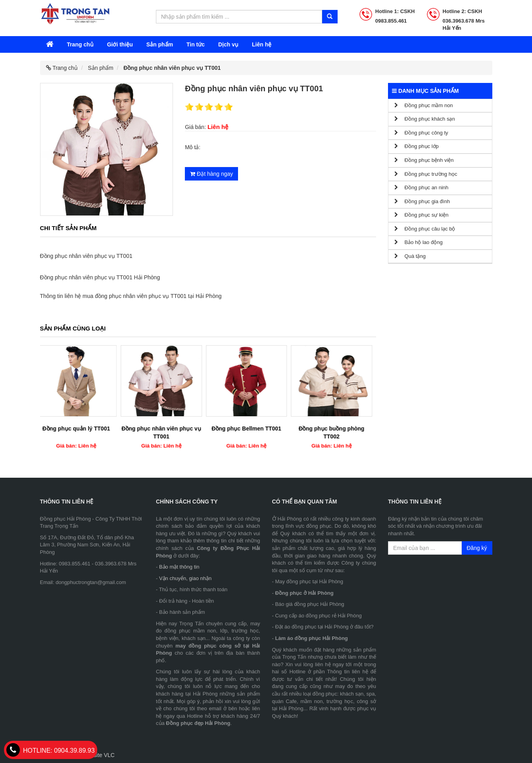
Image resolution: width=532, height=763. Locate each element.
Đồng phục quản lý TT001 (81, 429)
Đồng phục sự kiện (421, 215)
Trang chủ (80, 44)
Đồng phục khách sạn (425, 119)
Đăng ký (477, 548)
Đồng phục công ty (421, 133)
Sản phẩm (160, 44)
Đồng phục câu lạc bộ (425, 229)
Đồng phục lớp (417, 146)
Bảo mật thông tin (179, 567)
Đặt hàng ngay (211, 174)
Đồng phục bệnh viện (424, 160)
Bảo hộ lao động (419, 242)
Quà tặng (410, 256)
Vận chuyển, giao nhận (185, 578)
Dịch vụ (228, 44)
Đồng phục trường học (426, 174)
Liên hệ (262, 44)
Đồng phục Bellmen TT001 (251, 429)
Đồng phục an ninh (421, 187)
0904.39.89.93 (51, 751)
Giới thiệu (120, 44)
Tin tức (196, 44)
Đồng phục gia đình (422, 201)
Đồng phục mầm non (424, 105)
